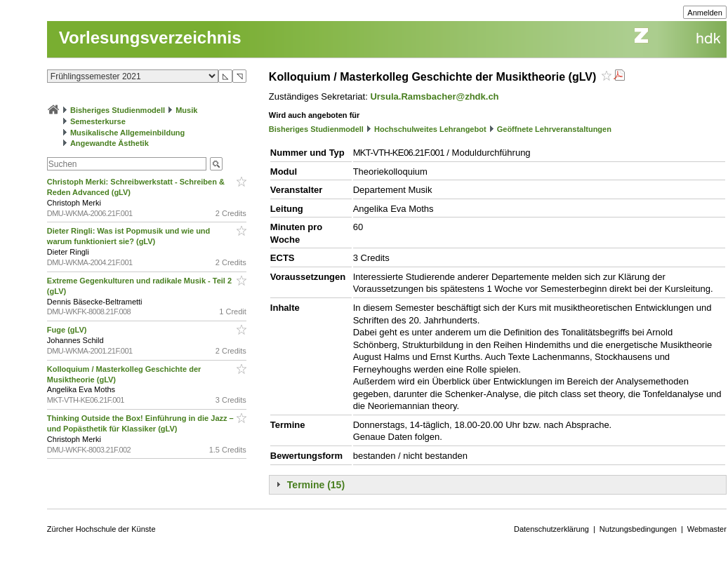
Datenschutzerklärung (551, 529)
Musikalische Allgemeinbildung (127, 133)
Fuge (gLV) (68, 330)
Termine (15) (316, 485)
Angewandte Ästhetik (110, 143)
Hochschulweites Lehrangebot (430, 129)
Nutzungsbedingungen (638, 529)
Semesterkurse (98, 121)
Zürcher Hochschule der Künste (101, 529)
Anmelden (705, 13)
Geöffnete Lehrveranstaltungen (554, 129)
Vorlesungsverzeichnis (150, 38)
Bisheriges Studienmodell (118, 110)
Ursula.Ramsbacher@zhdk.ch (434, 96)
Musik (186, 110)
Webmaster (707, 529)
